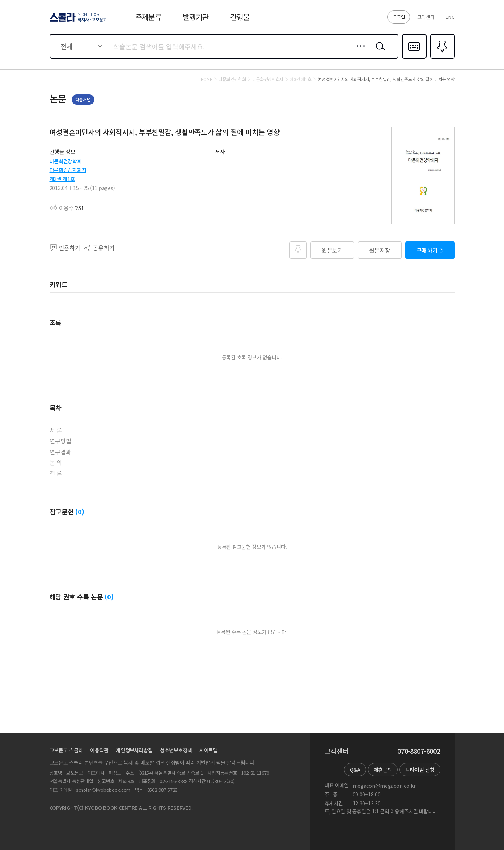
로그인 (399, 16)
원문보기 (332, 250)
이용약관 (99, 750)
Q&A (355, 770)
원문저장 (380, 250)
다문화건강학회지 (68, 170)
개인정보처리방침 (134, 750)
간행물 (240, 17)
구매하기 (427, 250)
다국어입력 (414, 58)
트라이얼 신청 (420, 770)
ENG (450, 17)
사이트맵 (209, 750)
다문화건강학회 (66, 161)
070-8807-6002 (419, 751)
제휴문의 (383, 770)
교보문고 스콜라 (66, 750)
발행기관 (196, 17)
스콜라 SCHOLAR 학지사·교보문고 (77, 21)
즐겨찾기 (442, 58)
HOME (207, 79)
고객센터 (426, 17)
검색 (379, 52)
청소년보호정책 (176, 750)
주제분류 (149, 17)
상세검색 (359, 52)
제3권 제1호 (62, 179)
